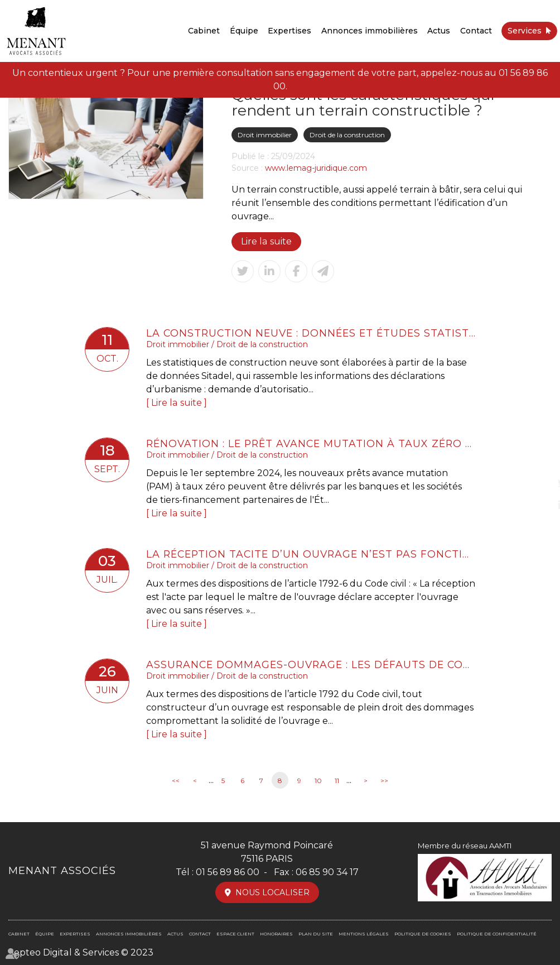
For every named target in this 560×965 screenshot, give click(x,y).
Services (525, 31)
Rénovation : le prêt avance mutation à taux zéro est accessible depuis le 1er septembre (311, 443)
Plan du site (316, 934)
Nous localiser (272, 892)
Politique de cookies (423, 934)
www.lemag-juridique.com (316, 168)
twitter (538, 483)
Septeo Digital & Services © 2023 (81, 952)
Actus (439, 31)
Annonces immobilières (370, 31)
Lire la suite (266, 241)
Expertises (289, 31)
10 (318, 781)
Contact (476, 31)
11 (337, 781)
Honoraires (276, 934)
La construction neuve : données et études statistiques (311, 333)
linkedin (538, 505)
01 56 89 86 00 (228, 872)
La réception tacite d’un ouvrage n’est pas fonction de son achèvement (311, 554)
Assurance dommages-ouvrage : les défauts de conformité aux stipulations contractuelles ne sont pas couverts (311, 664)
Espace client (235, 934)
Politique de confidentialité (497, 934)
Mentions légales (364, 934)
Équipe (244, 31)
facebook (538, 460)
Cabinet (204, 31)
